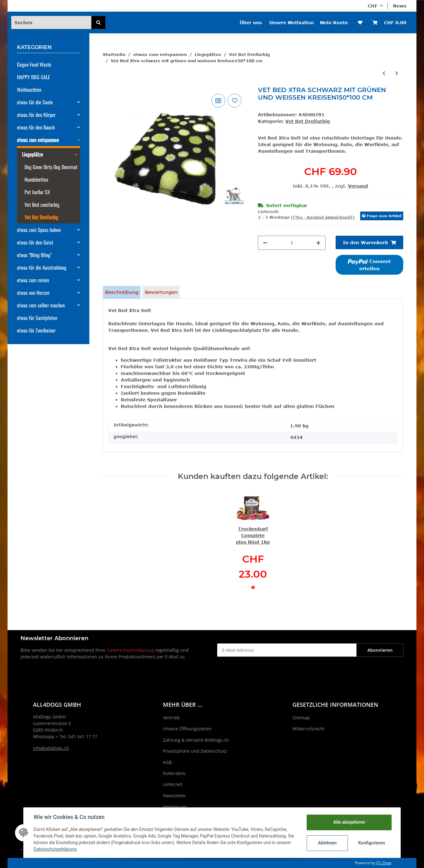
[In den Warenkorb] (369, 242)
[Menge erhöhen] (318, 243)
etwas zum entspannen (38, 140)
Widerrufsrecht (309, 729)
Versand (358, 186)
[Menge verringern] (265, 243)
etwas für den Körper (36, 115)
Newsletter (174, 796)
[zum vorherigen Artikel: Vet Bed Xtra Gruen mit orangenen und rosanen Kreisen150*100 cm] (384, 73)
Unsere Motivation (292, 22)
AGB (167, 762)
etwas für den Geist (35, 242)
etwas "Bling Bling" (34, 255)
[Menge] (292, 243)
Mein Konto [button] (334, 22)
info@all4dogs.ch (51, 748)
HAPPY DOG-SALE (33, 77)
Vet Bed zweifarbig (42, 205)
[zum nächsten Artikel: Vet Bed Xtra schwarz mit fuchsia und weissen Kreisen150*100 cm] (397, 73)
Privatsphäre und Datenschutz (195, 751)
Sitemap (301, 718)
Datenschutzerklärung (130, 650)
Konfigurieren (372, 843)
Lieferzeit (173, 784)
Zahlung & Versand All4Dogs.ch (196, 740)
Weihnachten (29, 90)
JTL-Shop (384, 863)
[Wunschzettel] (360, 22)
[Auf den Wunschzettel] (235, 101)
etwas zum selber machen (41, 305)
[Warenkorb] (389, 22)
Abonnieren (380, 650)
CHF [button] (373, 6)
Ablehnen (327, 843)
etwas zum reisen (33, 280)
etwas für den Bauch (36, 127)
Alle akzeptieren (349, 822)
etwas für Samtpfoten (37, 318)
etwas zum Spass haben (39, 230)
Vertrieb (171, 718)
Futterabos (174, 773)
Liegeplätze (33, 154)
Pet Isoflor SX (37, 192)
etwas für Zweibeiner (36, 330)
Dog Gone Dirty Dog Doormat (51, 167)
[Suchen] (51, 22)
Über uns (251, 22)
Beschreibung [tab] (122, 292)
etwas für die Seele (35, 102)
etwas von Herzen (33, 293)
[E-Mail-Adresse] (287, 650)
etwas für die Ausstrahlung (42, 267)
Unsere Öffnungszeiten (187, 729)
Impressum (175, 807)
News (400, 6)
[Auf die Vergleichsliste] (218, 101)
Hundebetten (36, 179)
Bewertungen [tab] (161, 292)
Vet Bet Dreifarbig (308, 121)
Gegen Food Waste (34, 64)
